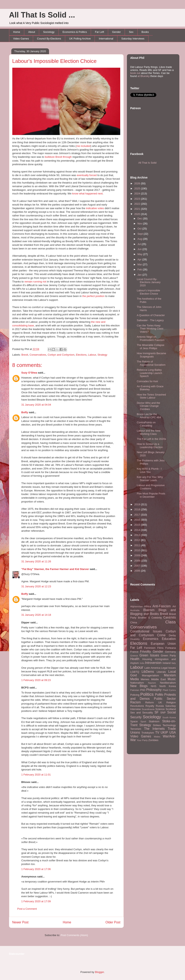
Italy (174, 663)
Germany (170, 652)
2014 (138, 530)
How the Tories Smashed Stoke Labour (151, 396)
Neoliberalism (168, 683)
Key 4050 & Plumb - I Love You (149, 470)
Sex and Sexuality (142, 713)
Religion (171, 702)
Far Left (100, 32)
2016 (138, 520)
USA (172, 732)
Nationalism (137, 683)
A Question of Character (151, 315)
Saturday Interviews (133, 39)
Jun (140, 249)
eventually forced (87, 175)
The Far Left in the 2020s (151, 439)
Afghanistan (137, 606)
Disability (135, 639)
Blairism (149, 610)
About (32, 32)
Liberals (161, 672)
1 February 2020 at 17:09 (36, 901)
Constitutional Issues (146, 631)
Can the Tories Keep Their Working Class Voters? (150, 329)
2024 (138, 194)
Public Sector (165, 699)
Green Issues (149, 655)
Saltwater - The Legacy (150, 320)
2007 (138, 566)
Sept (140, 234)
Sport (143, 721)
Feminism (150, 648)
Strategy (102, 355)
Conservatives (38, 355)
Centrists (170, 617)
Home (17, 32)
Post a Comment (27, 909)
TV (157, 732)
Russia (160, 706)
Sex (131, 32)
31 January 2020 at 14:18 (36, 615)
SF (157, 712)
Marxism (170, 675)
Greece (134, 656)
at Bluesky (144, 76)
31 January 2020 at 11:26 (36, 561)
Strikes (157, 725)
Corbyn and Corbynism (61, 355)
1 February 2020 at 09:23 (36, 680)
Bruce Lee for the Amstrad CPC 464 (149, 416)
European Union (163, 644)
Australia (135, 610)
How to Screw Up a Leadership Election (150, 446)
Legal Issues (168, 668)
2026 (138, 183)
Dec (140, 219)
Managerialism (151, 675)
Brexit (25, 355)
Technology (169, 725)
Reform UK (154, 702)
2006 (138, 571)
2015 (138, 525)
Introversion (153, 663)
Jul (139, 244)
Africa (148, 606)
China (134, 622)
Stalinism (154, 721)
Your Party (142, 740)
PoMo (159, 695)
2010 (138, 550)
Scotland (171, 709)
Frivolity (145, 651)
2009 (138, 555)
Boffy (25, 412)
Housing (147, 659)
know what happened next (87, 194)
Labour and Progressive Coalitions (151, 487)
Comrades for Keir (147, 381)
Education (169, 639)
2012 (138, 540)
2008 (138, 561)
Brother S (144, 618)
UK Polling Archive (80, 39)
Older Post (113, 922)
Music (172, 679)
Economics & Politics (75, 32)
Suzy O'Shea (29, 373)
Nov (140, 224)
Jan (140, 275)
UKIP (164, 732)
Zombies (153, 740)
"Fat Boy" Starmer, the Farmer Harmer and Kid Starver (55, 569)
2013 (138, 535)
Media (135, 679)
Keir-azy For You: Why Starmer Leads (150, 479)
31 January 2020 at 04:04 (36, 405)
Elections (81, 355)
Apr (140, 259)
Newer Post (20, 922)
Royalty (150, 706)
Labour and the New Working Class (149, 432)
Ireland (167, 663)
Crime (161, 635)
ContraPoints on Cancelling (146, 424)
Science (160, 709)
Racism (136, 702)
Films (160, 648)
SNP (163, 713)
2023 (138, 199)
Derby (172, 635)
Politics (147, 694)
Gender (117, 32)
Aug (140, 239)
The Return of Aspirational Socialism (151, 363)
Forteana (170, 648)
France (134, 652)
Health (135, 659)
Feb (140, 269)
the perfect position (93, 296)
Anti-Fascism (162, 606)
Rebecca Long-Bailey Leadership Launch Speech (149, 373)
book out (135, 73)
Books (145, 32)
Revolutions (137, 706)
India (142, 663)
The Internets (154, 729)
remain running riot (35, 282)
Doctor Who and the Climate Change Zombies (148, 406)
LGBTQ (135, 672)
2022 (138, 204)
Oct (140, 229)
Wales (157, 737)
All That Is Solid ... (42, 15)
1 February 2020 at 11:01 (36, 775)
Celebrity (157, 618)
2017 (138, 515)
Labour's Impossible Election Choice (54, 61)
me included (83, 146)
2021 (138, 209)
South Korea (169, 717)
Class (170, 622)
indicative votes (95, 208)
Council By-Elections (49, 39)
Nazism (152, 683)
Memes (145, 679)
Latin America (152, 668)
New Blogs (139, 686)
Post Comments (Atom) (74, 935)
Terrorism (136, 729)
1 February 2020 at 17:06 (36, 869)
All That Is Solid (147, 163)
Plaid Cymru (169, 690)
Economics (151, 639)
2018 (138, 509)
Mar (140, 264)
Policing (135, 695)
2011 (138, 545)
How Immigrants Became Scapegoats (151, 355)
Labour (92, 355)
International (106, 39)
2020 (138, 214)
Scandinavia (148, 709)
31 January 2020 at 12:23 (36, 586)
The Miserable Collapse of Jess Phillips (151, 347)
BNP (146, 614)
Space (134, 721)
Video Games (21, 39)
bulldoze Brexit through (58, 157)
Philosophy (154, 690)
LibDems (148, 672)
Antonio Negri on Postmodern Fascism (151, 338)
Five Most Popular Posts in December (151, 495)
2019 (138, 504)
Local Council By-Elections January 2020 (149, 282)
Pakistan (135, 690)
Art (174, 606)
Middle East (158, 679)
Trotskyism (148, 733)
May (140, 254)
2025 (138, 188)
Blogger (99, 972)
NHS (153, 686)
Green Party (168, 656)
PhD (143, 690)
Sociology (49, 32)
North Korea (168, 686)
